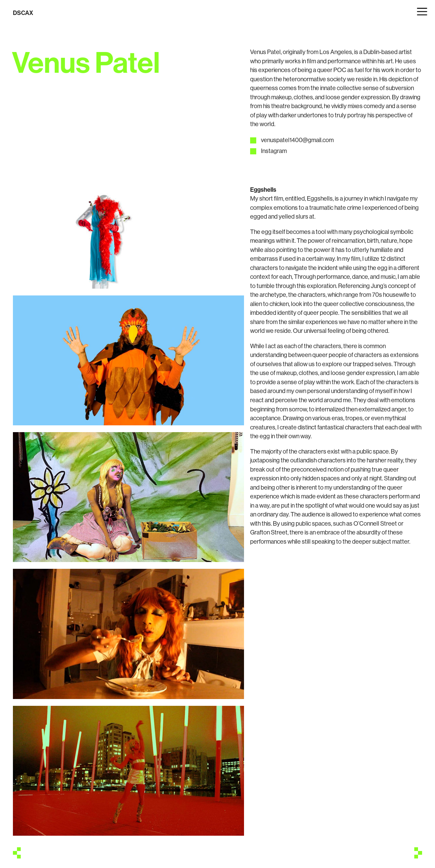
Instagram (274, 151)
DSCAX (23, 13)
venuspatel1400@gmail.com (297, 140)
